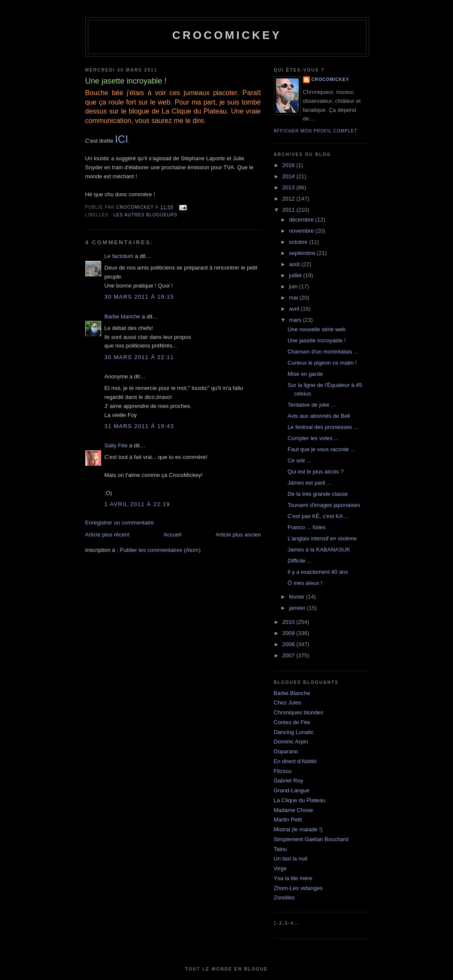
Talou (280, 849)
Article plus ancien (238, 535)
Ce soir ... (300, 460)
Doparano (286, 751)
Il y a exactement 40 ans (318, 572)
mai (294, 298)
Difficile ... (300, 561)
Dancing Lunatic (294, 732)
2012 (289, 199)
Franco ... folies (307, 527)
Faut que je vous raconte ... (321, 449)
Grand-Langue (292, 790)
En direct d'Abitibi (295, 761)
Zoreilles (284, 898)
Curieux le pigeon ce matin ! (322, 363)
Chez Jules (288, 703)
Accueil (172, 535)
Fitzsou (283, 771)
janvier (298, 608)
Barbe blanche (123, 316)
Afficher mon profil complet (316, 131)
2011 (289, 210)
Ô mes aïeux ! (305, 583)
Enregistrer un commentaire (120, 523)
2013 (289, 187)
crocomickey (227, 35)
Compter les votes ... (313, 438)
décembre (302, 220)
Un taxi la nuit (291, 859)
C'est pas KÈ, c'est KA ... (318, 516)
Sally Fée (116, 445)
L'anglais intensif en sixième (322, 538)
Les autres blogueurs (145, 215)
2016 (289, 165)
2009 (289, 633)
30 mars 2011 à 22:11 (139, 357)
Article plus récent (107, 535)
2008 (289, 644)
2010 (289, 622)
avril (295, 309)
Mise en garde (305, 374)
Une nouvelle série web (316, 329)
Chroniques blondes (299, 712)
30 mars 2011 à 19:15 (139, 297)
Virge (280, 868)
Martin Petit (288, 820)
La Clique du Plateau (300, 800)
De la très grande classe (318, 494)
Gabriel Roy (289, 781)
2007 (289, 655)
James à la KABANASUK (319, 550)
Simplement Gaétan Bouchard (311, 839)
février (297, 597)
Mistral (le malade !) (298, 829)
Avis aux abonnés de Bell (319, 416)
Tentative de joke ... (312, 405)
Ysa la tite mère (293, 878)
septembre (303, 253)
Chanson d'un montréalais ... (323, 352)
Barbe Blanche (292, 693)
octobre (299, 242)
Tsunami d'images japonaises (324, 505)
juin (294, 286)
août (295, 264)
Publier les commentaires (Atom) (160, 550)
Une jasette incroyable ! (317, 340)
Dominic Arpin (291, 742)
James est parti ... (310, 483)
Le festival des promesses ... (323, 427)
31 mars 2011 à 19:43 (139, 426)
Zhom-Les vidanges (298, 888)
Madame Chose (294, 810)
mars (296, 320)
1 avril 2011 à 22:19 (137, 504)
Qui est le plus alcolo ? (316, 472)
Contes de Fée (292, 722)
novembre (302, 231)
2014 (289, 176)
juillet (296, 275)
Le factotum (119, 256)
